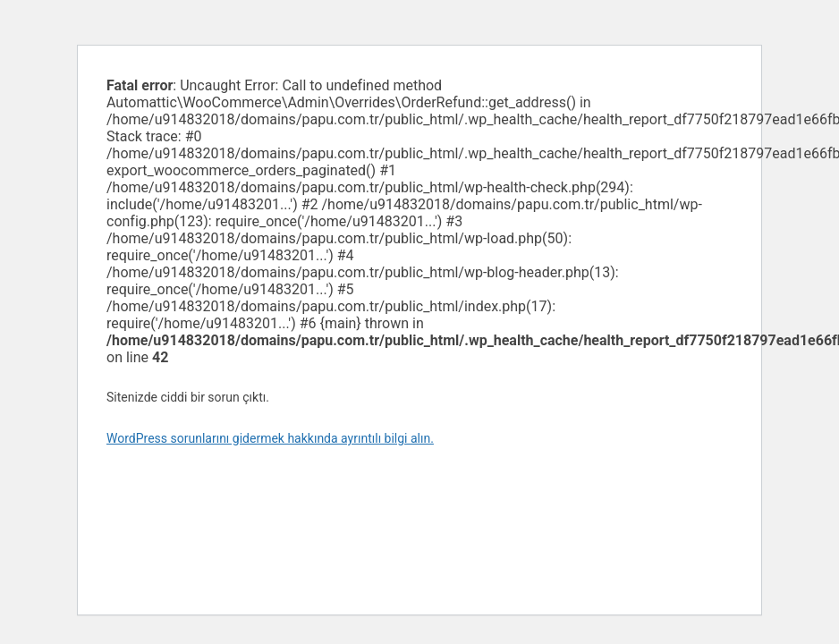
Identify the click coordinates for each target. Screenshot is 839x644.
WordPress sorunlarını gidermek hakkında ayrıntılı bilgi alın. (270, 438)
